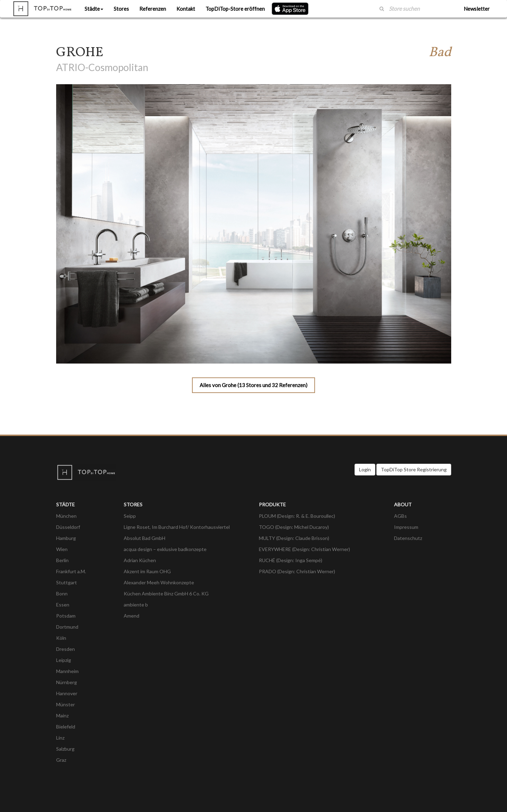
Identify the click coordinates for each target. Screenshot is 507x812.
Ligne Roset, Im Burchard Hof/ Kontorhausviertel (177, 527)
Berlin (62, 560)
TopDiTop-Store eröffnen (235, 9)
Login (365, 469)
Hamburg (66, 538)
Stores (121, 9)
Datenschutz (408, 538)
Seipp (130, 516)
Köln (61, 638)
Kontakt (186, 9)
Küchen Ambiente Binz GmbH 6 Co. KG (166, 593)
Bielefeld (66, 727)
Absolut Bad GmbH (145, 538)
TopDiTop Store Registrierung (414, 469)
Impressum (406, 527)
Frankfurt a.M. (71, 571)
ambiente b (136, 605)
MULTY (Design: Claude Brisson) (294, 538)
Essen (63, 605)
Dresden (65, 649)
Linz (60, 738)
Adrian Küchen (140, 560)
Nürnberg (67, 682)
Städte (94, 9)
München (66, 516)
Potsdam (66, 616)
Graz (61, 760)
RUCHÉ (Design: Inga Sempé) (291, 560)
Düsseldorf (68, 527)
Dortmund (67, 627)
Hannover (67, 693)
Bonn (62, 593)
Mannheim (67, 671)
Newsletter (477, 9)
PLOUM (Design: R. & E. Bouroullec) (297, 516)
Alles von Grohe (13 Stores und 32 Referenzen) (253, 385)
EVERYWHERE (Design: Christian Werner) (304, 549)
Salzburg (65, 749)
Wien (62, 549)
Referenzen (153, 9)
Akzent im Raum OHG (147, 571)
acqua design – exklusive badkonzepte (165, 549)
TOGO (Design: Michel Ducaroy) (294, 527)
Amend (132, 616)
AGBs (400, 516)
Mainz (62, 715)
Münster (65, 704)
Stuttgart (67, 582)
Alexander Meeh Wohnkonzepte (159, 582)
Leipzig (64, 660)
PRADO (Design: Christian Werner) (297, 571)
